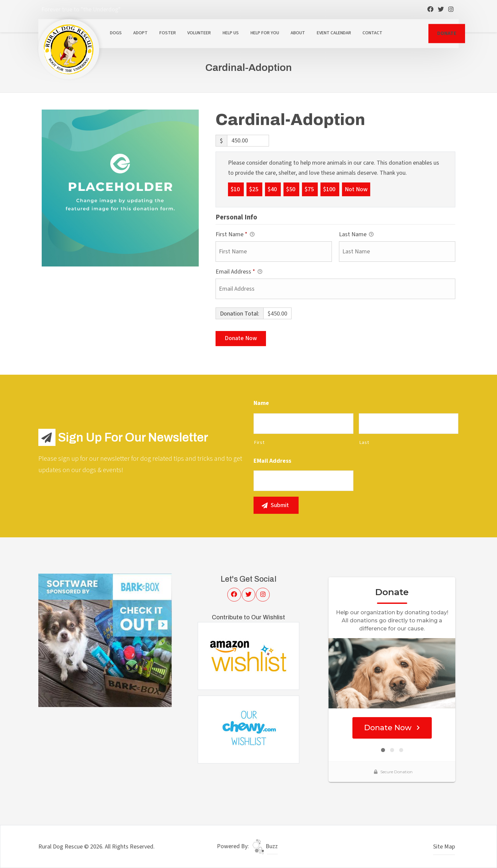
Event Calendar (334, 33)
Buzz (265, 846)
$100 (330, 189)
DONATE (447, 33)
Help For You (265, 33)
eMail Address (272, 461)
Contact (372, 33)
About (298, 33)
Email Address (239, 272)
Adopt (140, 33)
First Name (235, 235)
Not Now (356, 189)
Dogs (116, 33)
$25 (254, 189)
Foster (168, 33)
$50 (291, 189)
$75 (310, 189)
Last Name (356, 235)
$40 (273, 189)
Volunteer (199, 33)
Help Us (231, 33)
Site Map (444, 847)
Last (364, 442)
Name (261, 403)
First (259, 442)
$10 (236, 189)
